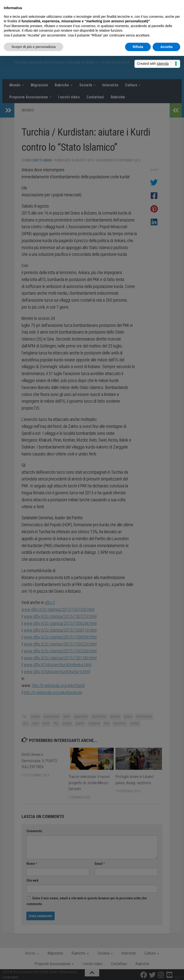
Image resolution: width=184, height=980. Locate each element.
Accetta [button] (166, 47)
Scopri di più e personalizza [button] (34, 47)
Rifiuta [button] (138, 47)
